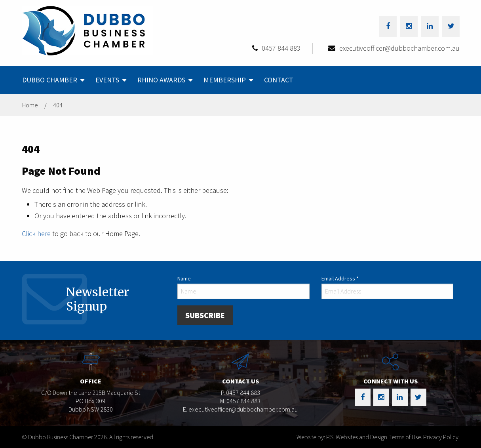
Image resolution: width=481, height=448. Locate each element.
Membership (225, 80)
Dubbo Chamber (50, 80)
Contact (279, 80)
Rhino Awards (161, 80)
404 (58, 105)
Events (107, 80)
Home (30, 105)
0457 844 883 (281, 48)
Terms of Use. (405, 437)
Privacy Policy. (441, 437)
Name (184, 278)
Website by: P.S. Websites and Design (342, 437)
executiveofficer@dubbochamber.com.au (399, 48)
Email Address (340, 278)
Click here (36, 234)
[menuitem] (52, 80)
